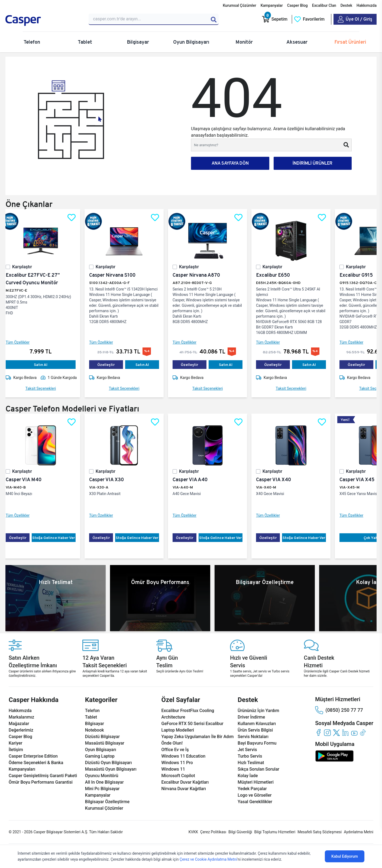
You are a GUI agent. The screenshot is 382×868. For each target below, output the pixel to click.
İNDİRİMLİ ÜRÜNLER (313, 163)
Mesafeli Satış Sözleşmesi (320, 832)
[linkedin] (345, 733)
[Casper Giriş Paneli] (355, 19)
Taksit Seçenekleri (45, 388)
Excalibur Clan (324, 5)
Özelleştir (110, 365)
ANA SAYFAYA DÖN (230, 163)
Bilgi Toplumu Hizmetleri (275, 832)
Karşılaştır (26, 267)
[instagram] (327, 733)
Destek (346, 5)
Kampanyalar (272, 5)
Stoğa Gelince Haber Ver (58, 538)
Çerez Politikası (213, 832)
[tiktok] (363, 733)
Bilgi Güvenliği (240, 832)
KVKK (193, 832)
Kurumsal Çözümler (239, 5)
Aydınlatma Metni (359, 832)
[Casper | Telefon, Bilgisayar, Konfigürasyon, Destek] (44, 21)
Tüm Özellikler (22, 342)
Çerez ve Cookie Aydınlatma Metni (208, 859)
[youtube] (354, 733)
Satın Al (45, 365)
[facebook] (318, 733)
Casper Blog (297, 5)
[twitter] (336, 733)
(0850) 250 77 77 (339, 710)
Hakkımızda (367, 5)
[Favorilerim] (309, 19)
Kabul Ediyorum (345, 856)
